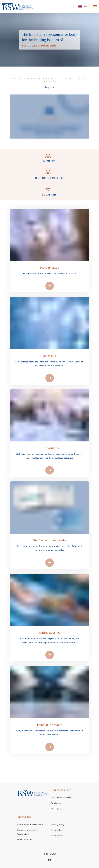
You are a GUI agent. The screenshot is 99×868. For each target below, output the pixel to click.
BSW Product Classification (30, 825)
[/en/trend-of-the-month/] (50, 117)
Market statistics (25, 839)
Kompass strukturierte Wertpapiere (28, 832)
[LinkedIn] (50, 860)
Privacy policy (58, 825)
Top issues (56, 803)
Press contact (58, 809)
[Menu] (95, 7)
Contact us (57, 835)
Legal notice (57, 830)
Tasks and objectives (61, 798)
